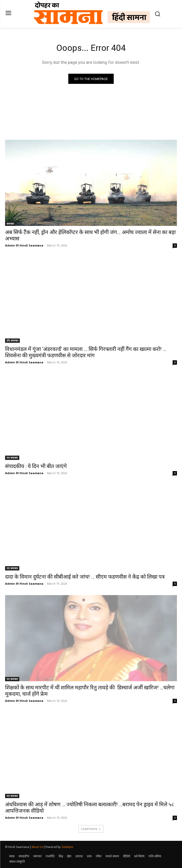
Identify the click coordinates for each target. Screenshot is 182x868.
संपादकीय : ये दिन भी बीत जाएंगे (36, 466)
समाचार (10, 224)
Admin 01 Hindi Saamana (24, 245)
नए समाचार (12, 458)
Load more (91, 829)
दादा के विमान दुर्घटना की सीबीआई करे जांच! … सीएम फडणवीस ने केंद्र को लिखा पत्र (85, 577)
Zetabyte (67, 847)
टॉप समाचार (12, 340)
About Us (37, 847)
